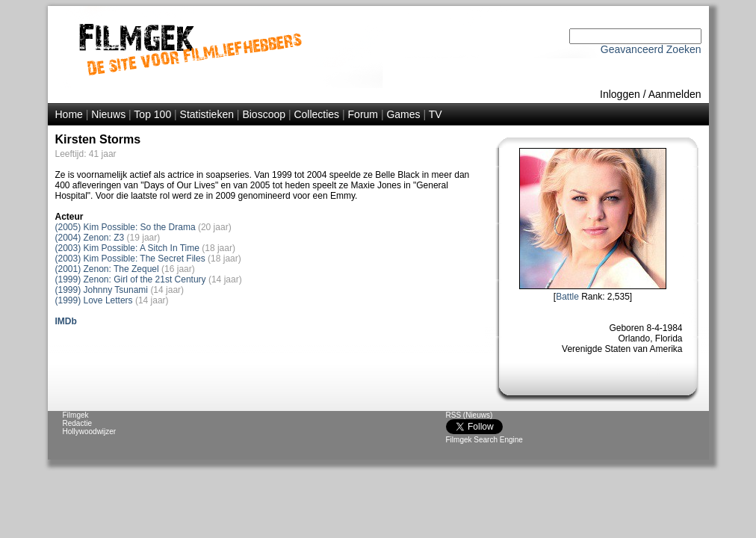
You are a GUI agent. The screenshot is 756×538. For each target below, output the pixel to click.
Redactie (77, 423)
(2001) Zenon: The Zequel (107, 269)
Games (403, 114)
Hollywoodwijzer (90, 432)
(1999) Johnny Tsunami (102, 290)
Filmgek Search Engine (484, 440)
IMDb (66, 321)
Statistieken (207, 114)
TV (436, 114)
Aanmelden (675, 94)
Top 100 (152, 114)
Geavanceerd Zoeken (651, 49)
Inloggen (620, 94)
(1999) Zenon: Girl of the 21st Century (131, 279)
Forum (363, 114)
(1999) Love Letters (94, 300)
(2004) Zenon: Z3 (90, 238)
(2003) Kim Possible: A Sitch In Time (127, 248)
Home (69, 114)
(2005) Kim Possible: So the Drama (126, 227)
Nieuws (108, 114)
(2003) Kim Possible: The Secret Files (130, 259)
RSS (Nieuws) (470, 415)
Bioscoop (264, 114)
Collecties (316, 114)
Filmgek (76, 415)
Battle (567, 297)
